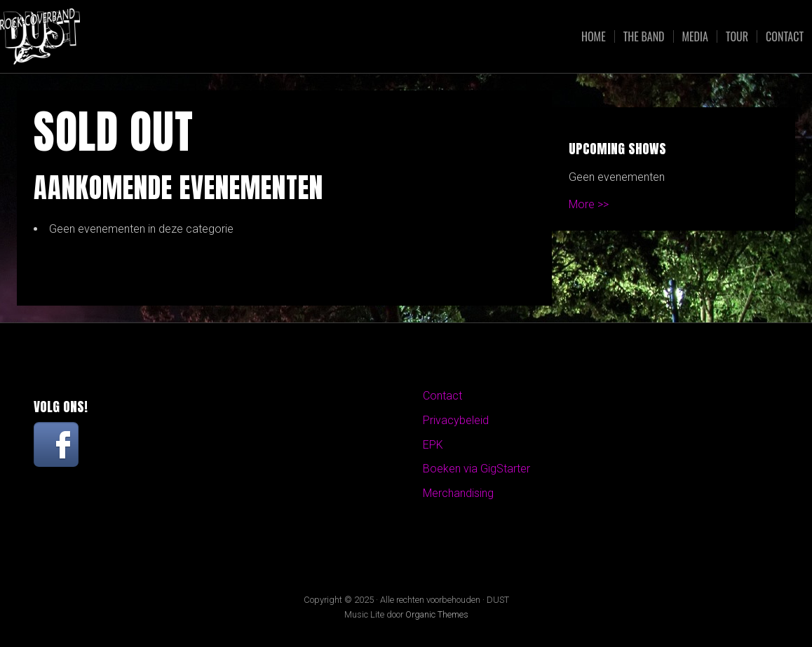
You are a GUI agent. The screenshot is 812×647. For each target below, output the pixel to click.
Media (695, 36)
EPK (433, 445)
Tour (737, 36)
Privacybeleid (456, 420)
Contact (785, 36)
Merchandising (458, 493)
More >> (589, 204)
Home (594, 36)
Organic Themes (437, 614)
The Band (644, 36)
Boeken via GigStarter (476, 469)
